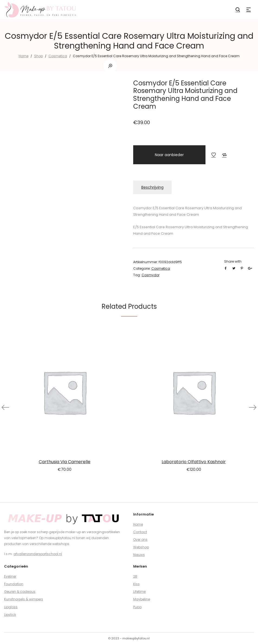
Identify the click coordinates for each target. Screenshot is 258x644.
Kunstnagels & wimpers (24, 599)
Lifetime (139, 592)
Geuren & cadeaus (20, 592)
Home (24, 56)
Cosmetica (58, 56)
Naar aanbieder (169, 155)
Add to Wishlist (214, 155)
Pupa (137, 607)
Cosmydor (151, 275)
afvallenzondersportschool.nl (38, 554)
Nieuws (139, 555)
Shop (38, 56)
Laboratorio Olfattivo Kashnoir (194, 462)
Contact (140, 532)
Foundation (14, 584)
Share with (233, 261)
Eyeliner (10, 576)
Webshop (141, 547)
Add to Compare (224, 155)
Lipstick (10, 615)
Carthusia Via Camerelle (65, 462)
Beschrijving (152, 187)
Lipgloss (11, 607)
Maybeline (142, 599)
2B (135, 576)
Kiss (136, 584)
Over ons (140, 540)
